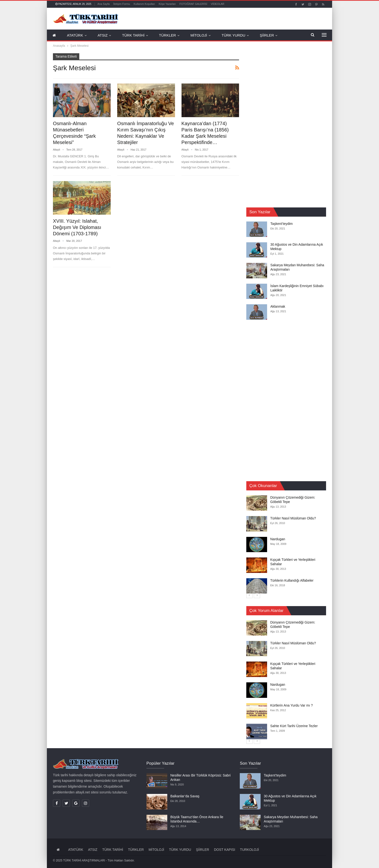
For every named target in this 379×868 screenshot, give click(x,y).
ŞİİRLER (267, 35)
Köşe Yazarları (167, 4)
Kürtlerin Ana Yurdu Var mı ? (292, 705)
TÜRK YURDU (233, 35)
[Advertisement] (283, 126)
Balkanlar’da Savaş (185, 796)
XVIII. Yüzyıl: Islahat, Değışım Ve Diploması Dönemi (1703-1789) (77, 227)
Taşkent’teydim (281, 224)
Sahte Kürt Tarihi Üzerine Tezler (294, 726)
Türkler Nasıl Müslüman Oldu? (293, 518)
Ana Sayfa (104, 4)
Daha (293, 35)
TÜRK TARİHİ (133, 35)
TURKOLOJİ (250, 850)
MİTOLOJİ (199, 35)
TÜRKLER (168, 35)
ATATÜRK (75, 35)
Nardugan (278, 539)
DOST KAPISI (225, 850)
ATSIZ (103, 35)
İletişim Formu (122, 4)
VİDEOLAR (218, 4)
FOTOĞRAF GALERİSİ (193, 4)
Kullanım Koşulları (144, 4)
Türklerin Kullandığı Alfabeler (292, 580)
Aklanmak (278, 306)
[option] (286, 544)
